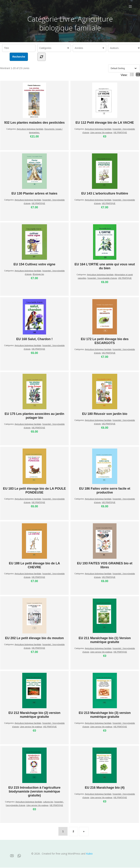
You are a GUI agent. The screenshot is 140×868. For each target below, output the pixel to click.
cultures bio (48, 802)
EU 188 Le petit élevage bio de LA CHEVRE (34, 546)
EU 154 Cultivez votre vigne (34, 246)
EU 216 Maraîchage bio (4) (105, 769)
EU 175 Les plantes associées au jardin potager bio (34, 397)
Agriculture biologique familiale (30, 129)
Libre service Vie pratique (101, 133)
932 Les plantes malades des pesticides (34, 104)
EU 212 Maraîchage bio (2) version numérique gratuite (34, 696)
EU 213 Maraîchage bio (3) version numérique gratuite (105, 696)
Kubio (89, 854)
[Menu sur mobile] (130, 7)
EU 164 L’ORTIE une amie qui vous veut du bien (105, 247)
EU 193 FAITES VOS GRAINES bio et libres (105, 546)
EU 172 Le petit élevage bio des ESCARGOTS (105, 322)
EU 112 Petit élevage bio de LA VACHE (105, 104)
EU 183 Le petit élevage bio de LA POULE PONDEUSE (34, 472)
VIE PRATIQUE (120, 133)
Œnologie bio (38, 275)
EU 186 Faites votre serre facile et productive (105, 472)
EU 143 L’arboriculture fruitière (105, 175)
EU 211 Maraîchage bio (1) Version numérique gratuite (105, 621)
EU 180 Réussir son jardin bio (105, 395)
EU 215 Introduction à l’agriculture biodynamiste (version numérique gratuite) (34, 773)
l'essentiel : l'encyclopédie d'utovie (102, 278)
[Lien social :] (13, 856)
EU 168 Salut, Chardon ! (34, 320)
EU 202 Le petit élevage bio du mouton (34, 619)
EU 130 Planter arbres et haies (34, 175)
